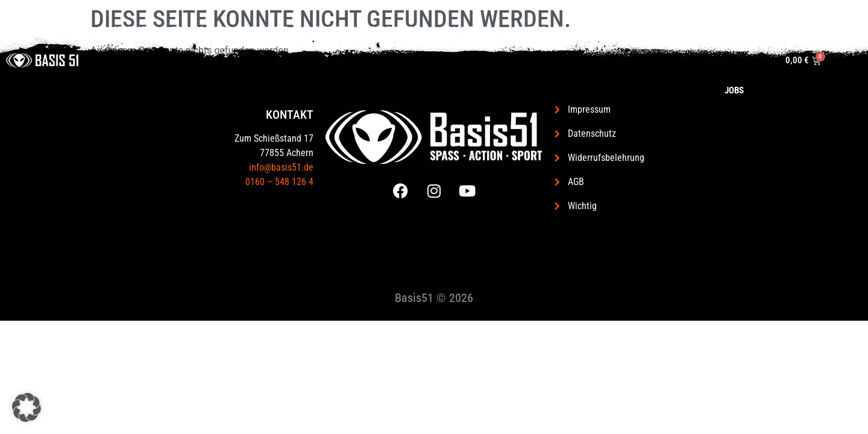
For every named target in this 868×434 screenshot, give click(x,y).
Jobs (758, 30)
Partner (717, 30)
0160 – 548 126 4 (279, 182)
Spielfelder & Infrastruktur (357, 30)
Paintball (464, 30)
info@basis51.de (281, 167)
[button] (27, 407)
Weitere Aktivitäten (546, 30)
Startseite (125, 30)
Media (618, 30)
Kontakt (668, 30)
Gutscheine (254, 30)
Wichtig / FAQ (189, 30)
